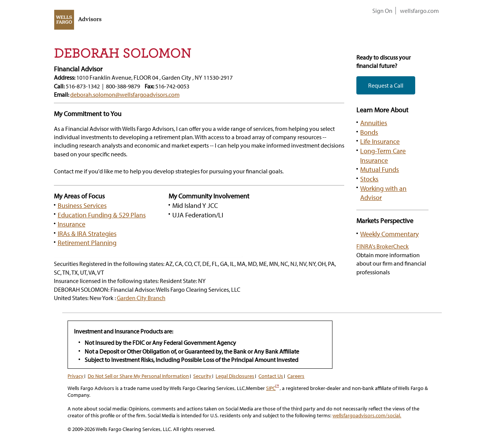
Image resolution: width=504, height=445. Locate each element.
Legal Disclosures (235, 376)
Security (202, 376)
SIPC (272, 388)
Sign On (382, 11)
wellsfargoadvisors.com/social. (367, 415)
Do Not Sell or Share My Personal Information (138, 376)
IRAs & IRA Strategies (87, 233)
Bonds (369, 132)
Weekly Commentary (389, 234)
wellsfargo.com (419, 11)
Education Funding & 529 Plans (102, 215)
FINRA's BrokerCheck (383, 246)
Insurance (72, 224)
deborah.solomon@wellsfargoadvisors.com (125, 94)
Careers (296, 376)
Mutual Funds (380, 169)
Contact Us (271, 376)
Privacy (76, 376)
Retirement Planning (87, 242)
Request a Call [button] (386, 85)
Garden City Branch (141, 298)
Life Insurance (380, 141)
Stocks (369, 179)
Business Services (82, 205)
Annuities (374, 123)
